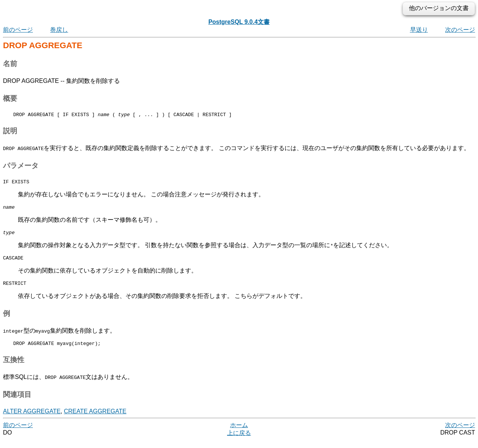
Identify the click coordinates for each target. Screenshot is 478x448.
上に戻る (239, 441)
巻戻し (59, 30)
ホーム (239, 433)
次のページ (460, 30)
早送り (419, 30)
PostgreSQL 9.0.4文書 (239, 22)
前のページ (18, 30)
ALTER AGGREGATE (32, 419)
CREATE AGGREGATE (95, 419)
